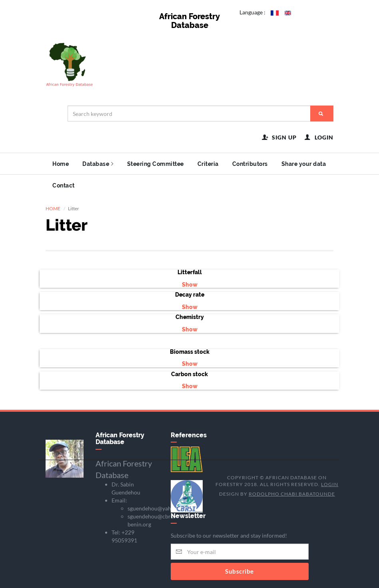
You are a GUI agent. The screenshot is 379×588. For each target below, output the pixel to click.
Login (330, 484)
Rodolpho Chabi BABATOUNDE (292, 494)
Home (61, 164)
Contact (64, 185)
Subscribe (239, 571)
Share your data (304, 164)
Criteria (208, 164)
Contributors (250, 164)
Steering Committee (156, 164)
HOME (53, 208)
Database (98, 164)
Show (190, 285)
